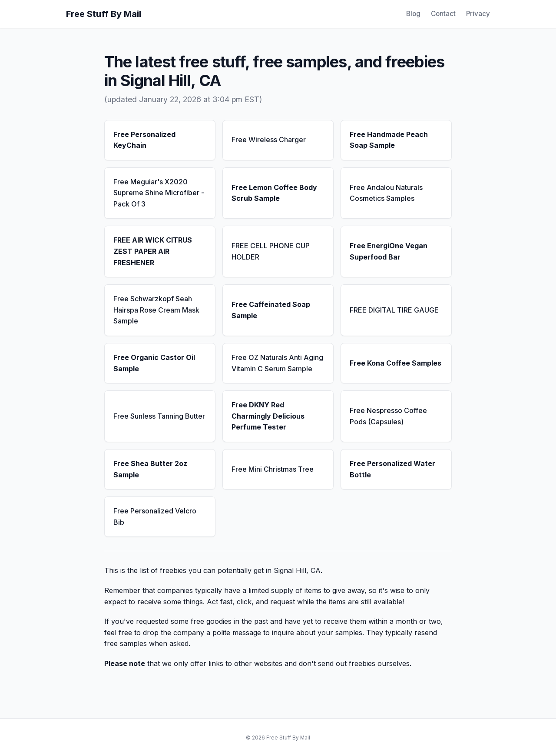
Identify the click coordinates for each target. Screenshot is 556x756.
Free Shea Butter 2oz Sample (150, 469)
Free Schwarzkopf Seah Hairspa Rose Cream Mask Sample (156, 310)
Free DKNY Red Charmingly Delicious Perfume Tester (268, 416)
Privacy (478, 14)
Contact (443, 14)
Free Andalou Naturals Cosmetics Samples (386, 193)
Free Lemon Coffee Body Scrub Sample (274, 193)
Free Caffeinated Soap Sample (271, 310)
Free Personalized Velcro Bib (155, 516)
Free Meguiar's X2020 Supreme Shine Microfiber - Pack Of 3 (159, 193)
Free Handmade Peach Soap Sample (389, 140)
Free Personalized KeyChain (144, 140)
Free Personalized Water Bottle (392, 469)
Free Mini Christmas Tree (273, 469)
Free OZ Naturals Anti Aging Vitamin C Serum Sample (277, 363)
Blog (413, 14)
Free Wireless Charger (269, 140)
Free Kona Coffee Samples (395, 363)
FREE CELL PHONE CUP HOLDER (271, 251)
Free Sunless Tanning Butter (159, 416)
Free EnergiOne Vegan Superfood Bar (389, 251)
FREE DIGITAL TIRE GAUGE (394, 310)
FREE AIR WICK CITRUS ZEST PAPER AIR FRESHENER (153, 251)
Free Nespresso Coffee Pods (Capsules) (388, 416)
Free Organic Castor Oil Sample (154, 363)
